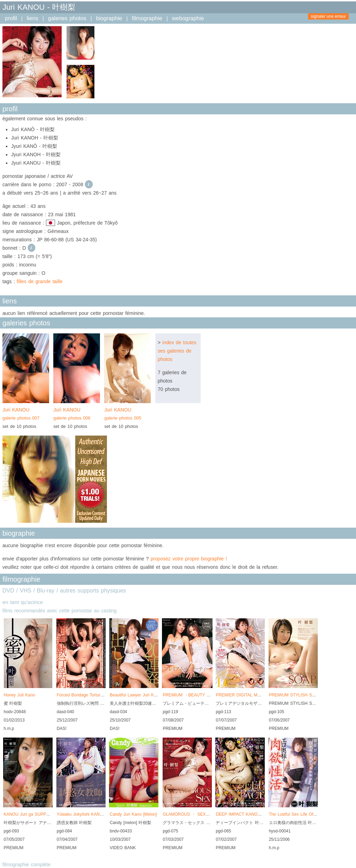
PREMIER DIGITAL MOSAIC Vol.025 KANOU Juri (263, 695)
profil (11, 18)
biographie (109, 18)
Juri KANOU (26, 415)
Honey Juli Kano (20, 695)
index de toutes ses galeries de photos (177, 351)
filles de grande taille (40, 281)
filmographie (147, 18)
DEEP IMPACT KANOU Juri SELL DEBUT (256, 814)
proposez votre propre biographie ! (189, 559)
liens (33, 18)
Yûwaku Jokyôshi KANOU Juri (86, 814)
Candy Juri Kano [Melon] (133, 814)
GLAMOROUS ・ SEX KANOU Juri (197, 814)
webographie (188, 18)
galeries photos (67, 18)
